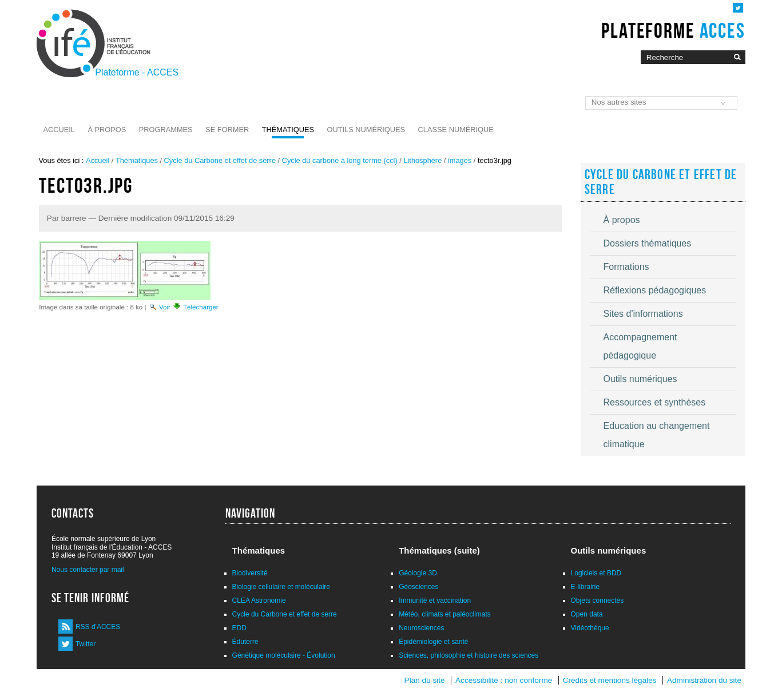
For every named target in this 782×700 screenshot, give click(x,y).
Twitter (86, 644)
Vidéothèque (590, 628)
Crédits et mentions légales (610, 680)
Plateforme (673, 30)
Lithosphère (422, 160)
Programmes (166, 130)
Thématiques (288, 130)
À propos (107, 130)
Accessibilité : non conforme (504, 680)
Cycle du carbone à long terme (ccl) (340, 160)
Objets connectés (598, 600)
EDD (239, 628)
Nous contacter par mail (88, 570)
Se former (227, 130)
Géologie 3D (418, 573)
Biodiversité (250, 573)
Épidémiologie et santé (433, 642)
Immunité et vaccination (435, 600)
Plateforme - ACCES (137, 72)
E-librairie (585, 587)
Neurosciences (421, 628)
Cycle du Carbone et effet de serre (220, 160)
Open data (587, 614)
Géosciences (418, 587)
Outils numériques (366, 130)
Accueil (59, 130)
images (460, 160)
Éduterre (245, 642)
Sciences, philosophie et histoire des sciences (469, 655)
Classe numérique (456, 130)
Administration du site (704, 680)
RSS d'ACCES (98, 627)
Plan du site (425, 680)
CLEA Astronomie (259, 600)
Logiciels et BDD (596, 573)
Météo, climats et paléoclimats (445, 614)
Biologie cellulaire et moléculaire (281, 587)
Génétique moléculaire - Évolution (284, 655)
